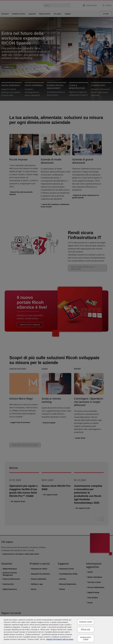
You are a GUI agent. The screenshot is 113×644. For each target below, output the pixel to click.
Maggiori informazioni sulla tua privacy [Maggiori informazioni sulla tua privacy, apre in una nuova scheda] (60, 639)
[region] (56, 630)
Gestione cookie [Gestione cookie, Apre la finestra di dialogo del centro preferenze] (86, 622)
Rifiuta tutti (86, 629)
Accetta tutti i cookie (86, 638)
